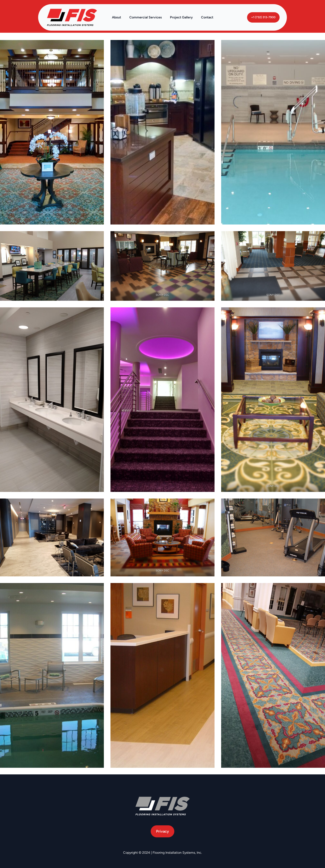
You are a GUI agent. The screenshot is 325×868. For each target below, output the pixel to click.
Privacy (162, 831)
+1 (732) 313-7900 (263, 17)
